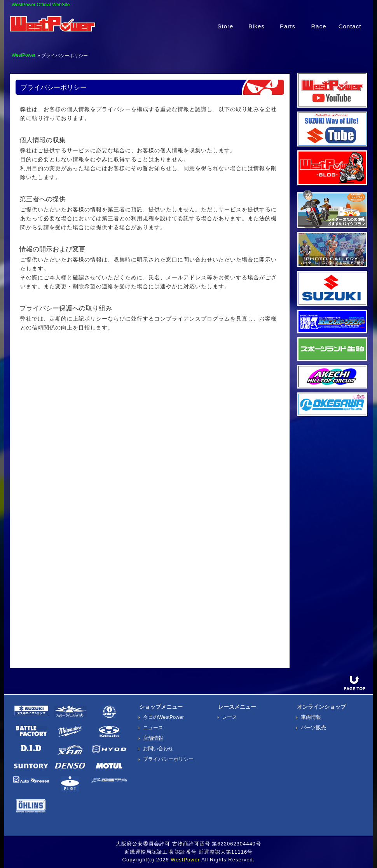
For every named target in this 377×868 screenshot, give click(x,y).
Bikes (257, 26)
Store (226, 26)
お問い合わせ (158, 749)
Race (319, 26)
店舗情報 (153, 738)
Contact (350, 26)
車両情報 (311, 717)
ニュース (153, 728)
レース (230, 717)
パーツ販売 (313, 728)
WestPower (24, 55)
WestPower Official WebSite (41, 5)
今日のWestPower (163, 717)
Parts (288, 26)
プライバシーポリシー (168, 759)
